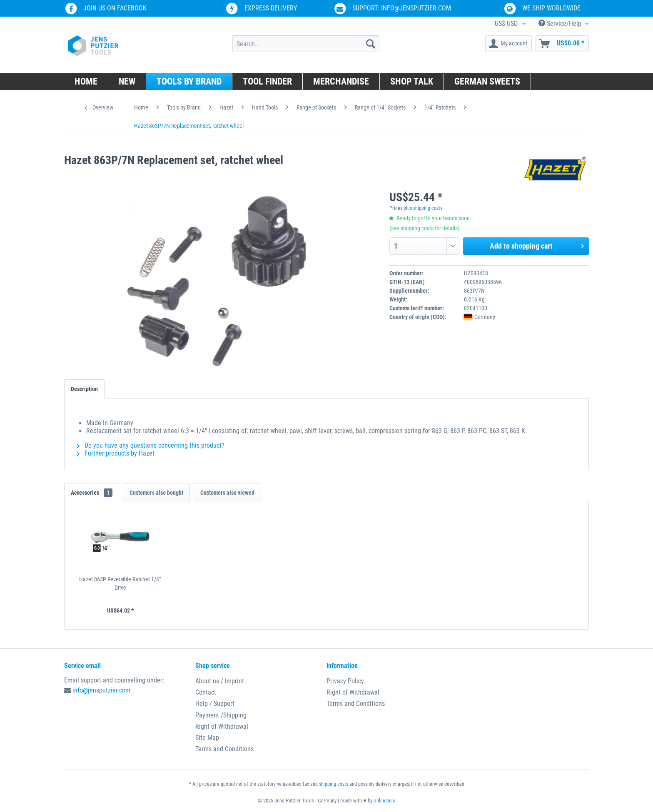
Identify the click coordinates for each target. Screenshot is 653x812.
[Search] (371, 44)
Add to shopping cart (537, 245)
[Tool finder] (268, 81)
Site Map (207, 738)
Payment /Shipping (221, 715)
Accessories (92, 493)
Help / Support (215, 704)
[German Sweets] (487, 81)
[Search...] (306, 44)
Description (84, 389)
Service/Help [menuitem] (561, 24)
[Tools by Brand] (189, 81)
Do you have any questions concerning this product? (151, 445)
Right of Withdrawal (222, 726)
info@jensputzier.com (101, 690)
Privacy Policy (345, 681)
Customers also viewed (227, 493)
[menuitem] (306, 44)
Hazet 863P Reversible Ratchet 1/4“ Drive (120, 583)
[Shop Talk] (412, 81)
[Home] (86, 81)
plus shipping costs (423, 208)
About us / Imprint (220, 681)
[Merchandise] (341, 81)
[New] (127, 81)
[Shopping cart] (562, 44)
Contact (206, 692)
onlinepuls (384, 801)
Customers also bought (156, 493)
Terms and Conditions (224, 749)
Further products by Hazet (116, 453)
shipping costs (334, 784)
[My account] (508, 44)
